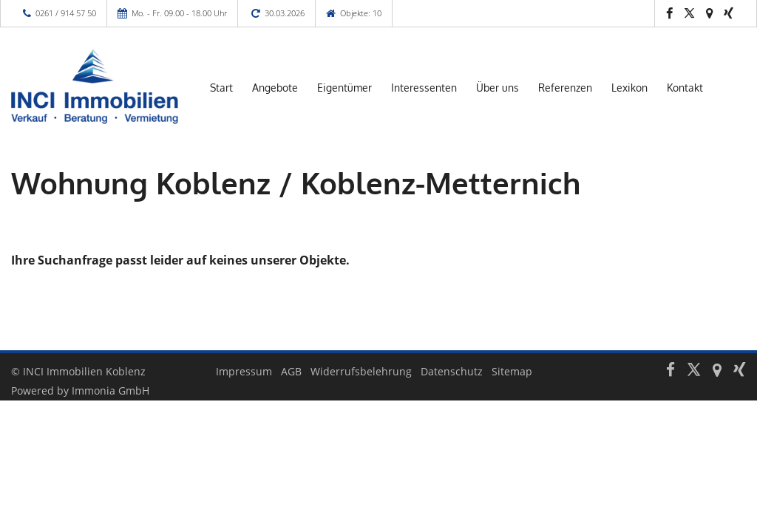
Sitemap (512, 371)
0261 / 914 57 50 (66, 13)
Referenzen (565, 88)
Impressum (244, 371)
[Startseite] (95, 86)
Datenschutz (452, 371)
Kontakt (685, 88)
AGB (291, 371)
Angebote (275, 88)
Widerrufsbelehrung (361, 371)
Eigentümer (344, 88)
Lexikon (629, 88)
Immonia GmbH (111, 391)
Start (221, 88)
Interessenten (424, 88)
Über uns (498, 88)
